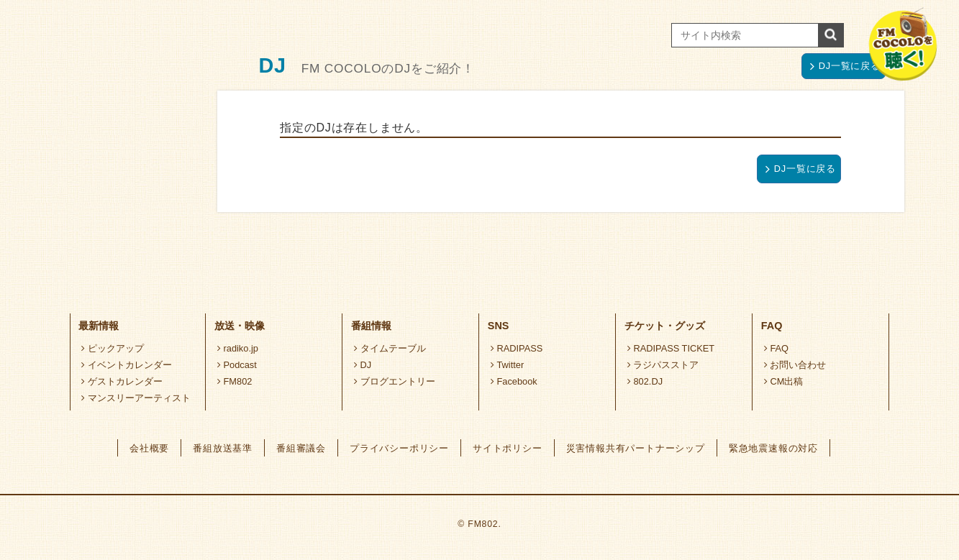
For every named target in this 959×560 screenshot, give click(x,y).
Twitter (508, 365)
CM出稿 (784, 381)
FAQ (776, 348)
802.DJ (645, 381)
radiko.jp (238, 348)
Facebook (514, 381)
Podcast (237, 365)
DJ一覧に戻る (845, 66)
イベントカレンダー (127, 365)
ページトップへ (838, 262)
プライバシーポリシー (399, 448)
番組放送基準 (223, 448)
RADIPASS (517, 348)
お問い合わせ (795, 365)
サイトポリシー (508, 448)
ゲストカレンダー (122, 381)
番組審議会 (301, 448)
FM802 (235, 381)
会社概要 (149, 448)
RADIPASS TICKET (671, 348)
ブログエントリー (395, 381)
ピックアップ (113, 348)
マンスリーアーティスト (136, 398)
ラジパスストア (663, 365)
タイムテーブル (390, 348)
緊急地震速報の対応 (773, 448)
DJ (363, 365)
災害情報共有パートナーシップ (636, 448)
